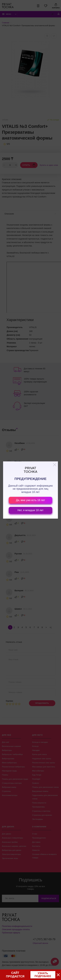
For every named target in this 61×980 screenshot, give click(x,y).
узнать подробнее (43, 975)
